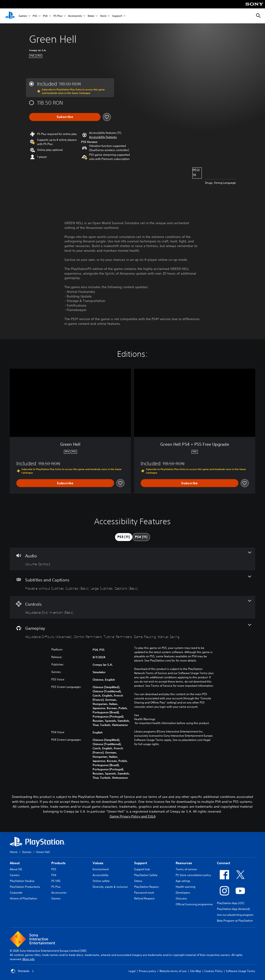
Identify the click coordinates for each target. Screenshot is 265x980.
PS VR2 (56, 881)
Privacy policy (147, 971)
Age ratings (183, 881)
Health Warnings (145, 719)
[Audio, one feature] (132, 559)
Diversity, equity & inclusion (110, 887)
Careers (15, 875)
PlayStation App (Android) (233, 909)
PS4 (45, 16)
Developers (183, 893)
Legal (132, 971)
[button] (103, 137)
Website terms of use (173, 971)
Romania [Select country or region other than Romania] (22, 971)
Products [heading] (58, 863)
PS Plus (58, 16)
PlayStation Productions (25, 887)
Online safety (101, 881)
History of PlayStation (23, 898)
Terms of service (186, 869)
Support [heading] (141, 863)
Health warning (185, 887)
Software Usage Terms (241, 971)
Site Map (195, 971)
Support (117, 16)
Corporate (16, 893)
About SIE (16, 869)
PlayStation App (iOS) (231, 903)
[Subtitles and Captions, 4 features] (132, 583)
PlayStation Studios (22, 881)
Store (103, 16)
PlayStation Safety (146, 875)
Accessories (75, 16)
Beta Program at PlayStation (235, 921)
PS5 (35, 16)
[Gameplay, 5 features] (132, 631)
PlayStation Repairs (146, 887)
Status (138, 881)
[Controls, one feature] (132, 607)
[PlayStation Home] (10, 16)
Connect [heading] (223, 863)
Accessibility (101, 875)
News (91, 16)
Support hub (142, 869)
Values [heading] (98, 863)
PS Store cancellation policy (193, 875)
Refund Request (144, 898)
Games (23, 16)
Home (14, 852)
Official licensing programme (194, 904)
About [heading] (15, 863)
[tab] (124, 537)
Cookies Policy (213, 971)
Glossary (181, 898)
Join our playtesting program (235, 915)
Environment (101, 869)
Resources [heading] (184, 863)
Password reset (144, 893)
